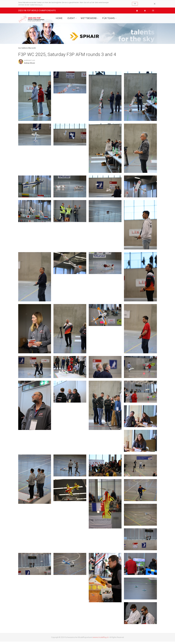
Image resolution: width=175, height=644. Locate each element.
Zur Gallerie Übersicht (27, 48)
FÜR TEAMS (108, 18)
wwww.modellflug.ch (101, 637)
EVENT (71, 18)
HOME (59, 18)
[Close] (155, 4)
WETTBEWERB (89, 18)
